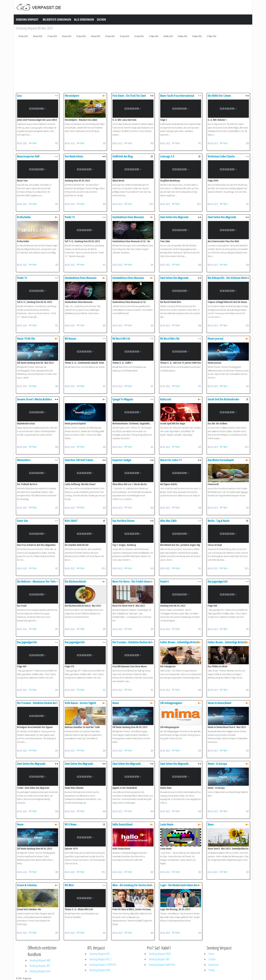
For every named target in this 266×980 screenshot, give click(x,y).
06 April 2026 (67, 36)
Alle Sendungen (84, 20)
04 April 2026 (96, 36)
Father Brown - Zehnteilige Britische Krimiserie (180, 644)
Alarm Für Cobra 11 (171, 460)
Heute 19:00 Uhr (26, 339)
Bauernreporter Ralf (28, 156)
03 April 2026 (110, 36)
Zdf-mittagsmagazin (171, 703)
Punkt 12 (70, 217)
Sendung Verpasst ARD (40, 960)
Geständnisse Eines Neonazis (128, 217)
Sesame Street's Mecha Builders (34, 399)
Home (211, 954)
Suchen (101, 20)
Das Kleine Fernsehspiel (221, 460)
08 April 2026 (38, 36)
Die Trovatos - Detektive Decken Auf (132, 642)
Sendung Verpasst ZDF (40, 966)
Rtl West (69, 885)
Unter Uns (23, 521)
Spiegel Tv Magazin (123, 399)
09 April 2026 (23, 36)
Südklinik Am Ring (123, 156)
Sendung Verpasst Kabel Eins (162, 965)
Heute (116, 703)
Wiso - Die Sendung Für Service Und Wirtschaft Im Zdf (132, 887)
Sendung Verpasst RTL (100, 954)
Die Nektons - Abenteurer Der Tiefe (36, 581)
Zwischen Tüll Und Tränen (79, 460)
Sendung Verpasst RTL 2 (100, 959)
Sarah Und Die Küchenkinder (224, 399)
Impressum (214, 965)
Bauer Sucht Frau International (177, 96)
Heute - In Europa (217, 764)
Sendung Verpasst (27, 20)
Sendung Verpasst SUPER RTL (103, 965)
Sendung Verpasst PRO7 (160, 954)
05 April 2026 (81, 36)
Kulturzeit (166, 399)
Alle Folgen (33, 143)
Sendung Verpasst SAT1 (159, 959)
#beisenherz (24, 460)
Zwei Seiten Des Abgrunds (174, 217)
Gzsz (19, 96)
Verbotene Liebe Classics (221, 156)
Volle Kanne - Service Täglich (80, 703)
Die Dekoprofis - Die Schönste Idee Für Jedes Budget (227, 280)
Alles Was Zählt (168, 521)
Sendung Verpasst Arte (40, 971)
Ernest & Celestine (27, 885)
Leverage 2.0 (167, 156)
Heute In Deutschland (219, 703)
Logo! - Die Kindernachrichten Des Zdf (179, 887)
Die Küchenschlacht (75, 581)
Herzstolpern (72, 96)
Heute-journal (216, 339)
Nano (211, 824)
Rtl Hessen (70, 339)
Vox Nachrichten (74, 156)
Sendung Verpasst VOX (100, 970)
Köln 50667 (71, 521)
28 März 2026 (197, 36)
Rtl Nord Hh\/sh (121, 339)
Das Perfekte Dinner (123, 521)
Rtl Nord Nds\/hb (170, 339)
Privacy (212, 970)
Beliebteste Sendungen (57, 20)
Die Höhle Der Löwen (219, 96)
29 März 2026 (182, 36)
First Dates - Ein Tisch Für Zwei (129, 96)
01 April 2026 (139, 36)
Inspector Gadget (122, 460)
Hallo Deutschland (122, 824)
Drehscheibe (24, 217)
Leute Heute (167, 824)
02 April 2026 (125, 36)
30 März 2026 (168, 36)
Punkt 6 (164, 581)
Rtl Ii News (71, 824)
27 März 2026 (211, 36)
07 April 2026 (52, 36)
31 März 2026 (154, 36)
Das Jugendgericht (218, 581)
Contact (212, 959)
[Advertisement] (124, 66)
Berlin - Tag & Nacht (219, 521)
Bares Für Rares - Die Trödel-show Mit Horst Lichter (131, 583)
